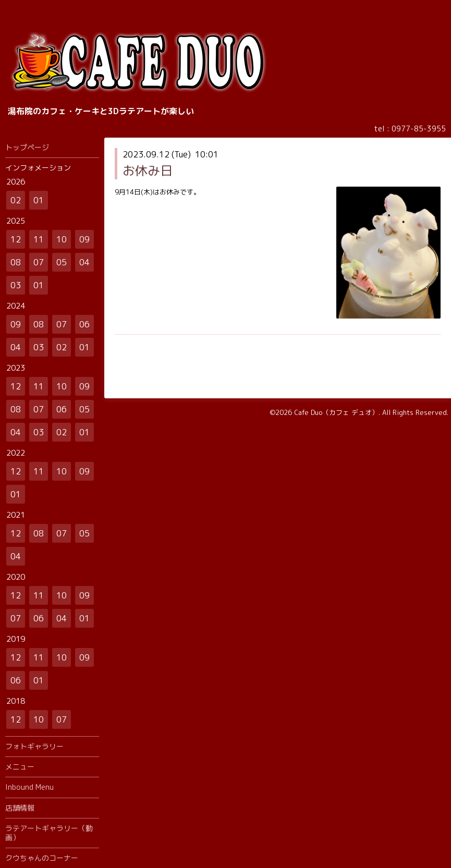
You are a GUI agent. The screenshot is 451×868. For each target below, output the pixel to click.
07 (39, 262)
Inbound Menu (29, 787)
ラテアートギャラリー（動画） (49, 833)
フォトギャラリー (34, 746)
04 (84, 262)
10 (62, 239)
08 (16, 262)
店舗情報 (20, 808)
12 (16, 239)
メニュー (20, 767)
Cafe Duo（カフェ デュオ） (336, 412)
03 (16, 285)
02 (16, 200)
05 (62, 262)
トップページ (27, 147)
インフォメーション (38, 168)
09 (84, 239)
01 (39, 200)
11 (39, 239)
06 (84, 324)
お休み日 (148, 170)
